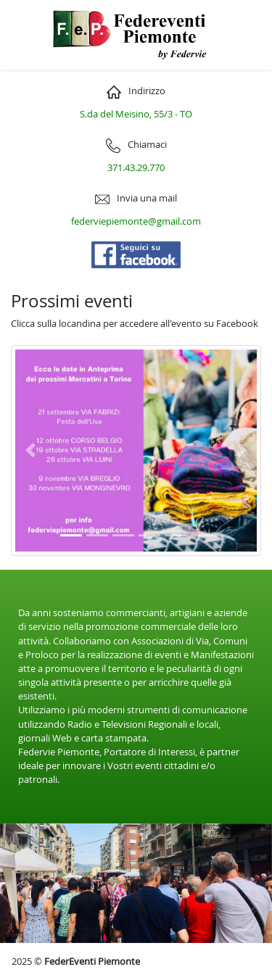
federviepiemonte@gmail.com (136, 221)
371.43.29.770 (136, 168)
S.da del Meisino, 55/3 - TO (136, 114)
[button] (30, 450)
